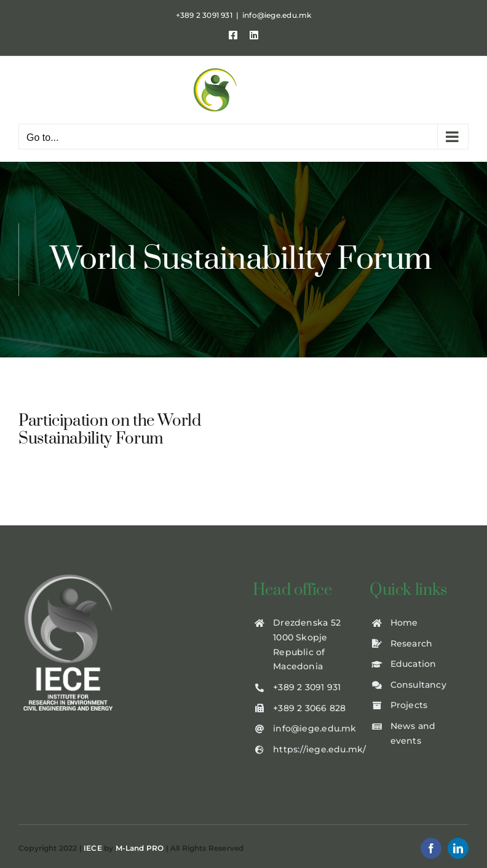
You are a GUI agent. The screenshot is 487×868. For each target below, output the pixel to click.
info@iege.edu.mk (277, 15)
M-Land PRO (140, 848)
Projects (409, 705)
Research (412, 643)
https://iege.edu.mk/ (319, 749)
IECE (93, 848)
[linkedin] (458, 848)
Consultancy (418, 685)
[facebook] (431, 848)
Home (404, 623)
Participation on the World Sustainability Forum (110, 430)
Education (414, 664)
